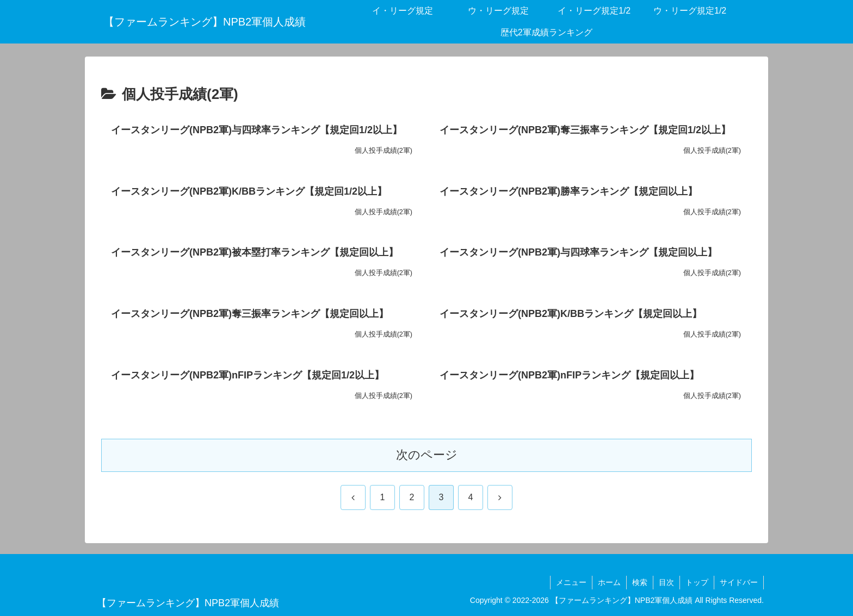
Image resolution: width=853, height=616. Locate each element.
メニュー (571, 582)
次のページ (427, 455)
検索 (640, 582)
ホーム (609, 582)
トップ (697, 582)
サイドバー (739, 582)
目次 (666, 582)
